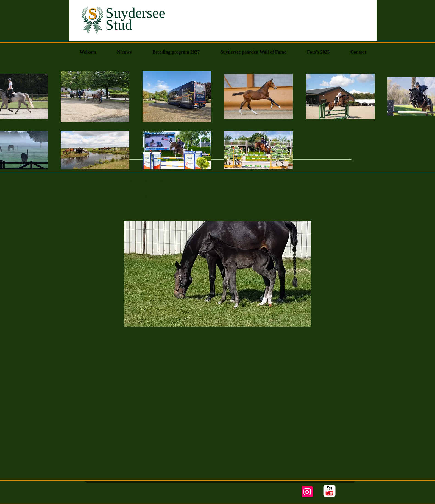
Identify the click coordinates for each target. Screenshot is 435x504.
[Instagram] (307, 492)
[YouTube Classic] (329, 491)
